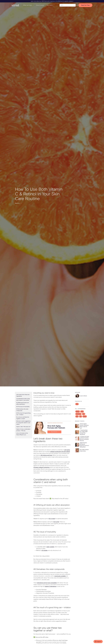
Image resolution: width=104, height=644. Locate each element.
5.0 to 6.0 (56, 522)
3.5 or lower (52, 519)
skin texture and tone (46, 455)
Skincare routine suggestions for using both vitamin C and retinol (23, 423)
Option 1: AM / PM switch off (23, 427)
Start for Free (85, 5)
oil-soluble (44, 550)
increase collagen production (42, 467)
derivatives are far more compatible (47, 583)
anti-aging (67, 450)
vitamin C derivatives (50, 586)
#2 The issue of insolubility (23, 407)
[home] (15, 5)
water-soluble (50, 547)
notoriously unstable (60, 576)
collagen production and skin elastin (60, 452)
